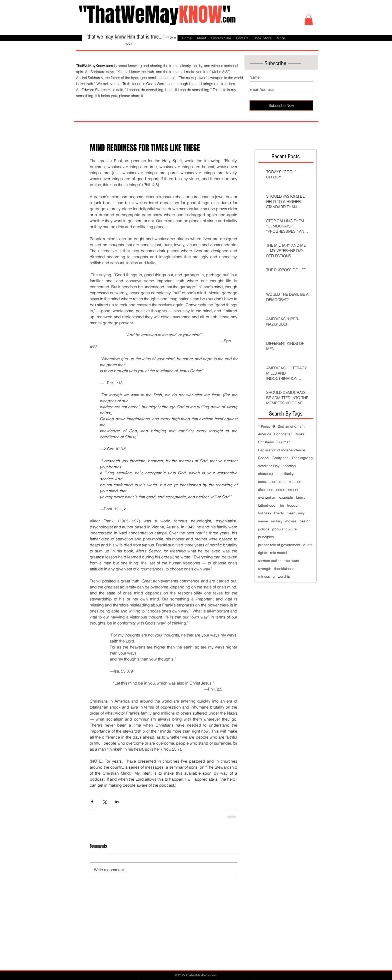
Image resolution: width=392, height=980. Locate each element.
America (265, 434)
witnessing (266, 576)
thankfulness (284, 569)
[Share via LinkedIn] (117, 801)
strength (265, 569)
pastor (305, 521)
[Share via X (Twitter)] (104, 801)
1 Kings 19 (266, 426)
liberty (279, 513)
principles (266, 537)
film (281, 505)
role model (278, 553)
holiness (264, 513)
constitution (267, 482)
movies (291, 521)
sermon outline (270, 561)
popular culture (284, 529)
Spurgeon (280, 458)
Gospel (264, 458)
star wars (292, 561)
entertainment (287, 490)
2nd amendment (291, 426)
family (301, 497)
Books (300, 434)
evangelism (267, 497)
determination (290, 482)
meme (263, 521)
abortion (289, 466)
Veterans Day (269, 466)
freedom (294, 505)
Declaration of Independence (281, 450)
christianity (285, 474)
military (277, 521)
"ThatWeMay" (155, 15)
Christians (266, 442)
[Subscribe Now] (281, 105)
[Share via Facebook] (92, 801)
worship (284, 576)
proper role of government (279, 545)
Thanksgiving (302, 458)
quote (308, 545)
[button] (309, 20)
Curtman (284, 442)
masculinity (296, 513)
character (266, 474)
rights (262, 553)
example (286, 497)
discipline (266, 490)
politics (264, 529)
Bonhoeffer (283, 434)
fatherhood (267, 505)
